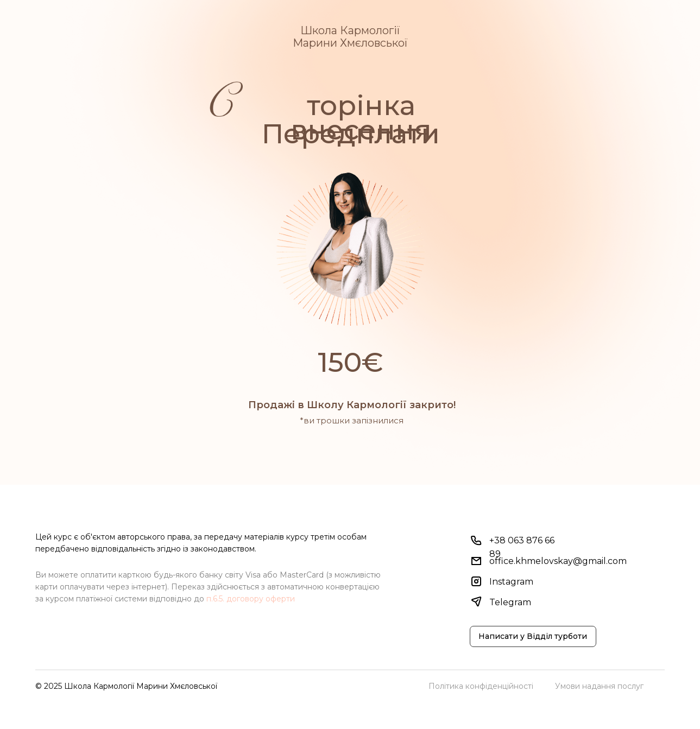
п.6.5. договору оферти (251, 599)
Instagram (511, 582)
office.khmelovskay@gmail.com (558, 561)
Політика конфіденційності (481, 686)
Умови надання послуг (599, 686)
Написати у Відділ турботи (533, 636)
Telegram (510, 602)
